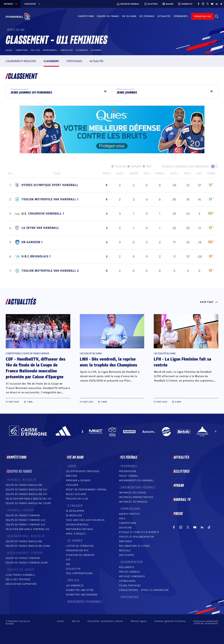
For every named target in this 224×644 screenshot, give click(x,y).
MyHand (179, 486)
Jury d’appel (127, 555)
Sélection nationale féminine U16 (28, 529)
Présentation (128, 471)
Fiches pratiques (130, 586)
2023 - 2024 (35, 50)
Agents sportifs (129, 514)
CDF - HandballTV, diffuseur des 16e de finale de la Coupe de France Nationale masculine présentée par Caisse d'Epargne (36, 368)
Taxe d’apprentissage (79, 573)
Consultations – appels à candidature (144, 590)
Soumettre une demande (82, 595)
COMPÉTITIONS (128, 523)
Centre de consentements (206, 624)
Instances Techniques (133, 502)
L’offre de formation (80, 546)
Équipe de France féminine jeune (27, 563)
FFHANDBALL (129, 466)
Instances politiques (133, 493)
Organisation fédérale (138, 488)
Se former (75, 541)
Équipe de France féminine (23, 516)
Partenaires (130, 597)
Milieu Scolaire (76, 494)
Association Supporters (21, 584)
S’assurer (72, 485)
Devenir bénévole (77, 525)
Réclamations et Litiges (135, 546)
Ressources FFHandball (85, 602)
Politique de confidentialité (206, 621)
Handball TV (182, 500)
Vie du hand (129, 16)
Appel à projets (76, 534)
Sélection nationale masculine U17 (29, 499)
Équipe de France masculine (24, 485)
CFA (68, 560)
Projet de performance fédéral (86, 490)
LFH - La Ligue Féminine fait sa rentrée (182, 362)
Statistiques (74, 61)
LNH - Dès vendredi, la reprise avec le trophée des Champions (108, 362)
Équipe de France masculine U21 (26, 490)
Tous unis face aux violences (85, 520)
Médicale (125, 551)
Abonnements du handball (137, 480)
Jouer (72, 466)
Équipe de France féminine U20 (26, 520)
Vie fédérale (147, 16)
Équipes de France (108, 16)
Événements (181, 16)
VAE (68, 564)
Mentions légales (139, 621)
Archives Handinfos (132, 576)
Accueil (9, 50)
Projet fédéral (129, 476)
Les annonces (75, 586)
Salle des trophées (18, 579)
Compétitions (86, 16)
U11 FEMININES (82, 50)
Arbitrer (72, 476)
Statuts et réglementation (136, 537)
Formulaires (127, 581)
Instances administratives (136, 497)
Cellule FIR (73, 569)
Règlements (127, 567)
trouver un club (202, 16)
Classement (51, 61)
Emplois (74, 580)
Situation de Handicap (80, 555)
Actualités (164, 16)
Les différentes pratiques (83, 471)
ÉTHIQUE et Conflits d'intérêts (139, 532)
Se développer (75, 511)
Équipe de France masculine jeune (28, 546)
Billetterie (182, 472)
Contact (61, 621)
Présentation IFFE (77, 551)
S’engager (75, 506)
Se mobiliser (74, 516)
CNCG (122, 519)
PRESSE (178, 514)
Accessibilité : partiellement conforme (105, 621)
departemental (50, 50)
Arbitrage (126, 541)
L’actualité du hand (91, 354)
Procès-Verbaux (130, 572)
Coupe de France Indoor (36, 354)
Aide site (76, 621)
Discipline (125, 528)
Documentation (132, 562)
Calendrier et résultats (21, 61)
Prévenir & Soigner (78, 480)
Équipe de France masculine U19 (26, 494)
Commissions (130, 509)
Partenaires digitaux (80, 529)
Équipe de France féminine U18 (25, 525)
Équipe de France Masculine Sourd (28, 503)
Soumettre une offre (80, 590)
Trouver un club (77, 499)
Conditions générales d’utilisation (170, 621)
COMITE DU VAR (66, 50)
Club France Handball (20, 575)
